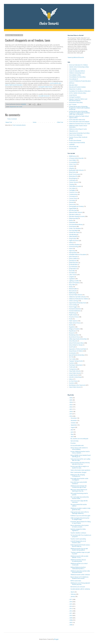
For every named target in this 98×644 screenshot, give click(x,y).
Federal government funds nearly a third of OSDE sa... (80, 546)
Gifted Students (73, 237)
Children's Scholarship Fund (77, 73)
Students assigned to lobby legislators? (78, 530)
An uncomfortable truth (77, 446)
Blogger (56, 639)
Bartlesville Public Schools (76, 170)
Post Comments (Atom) (19, 125)
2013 (71, 609)
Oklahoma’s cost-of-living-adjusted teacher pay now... (80, 584)
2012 (71, 611)
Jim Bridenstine (73, 265)
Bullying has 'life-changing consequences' (78, 475)
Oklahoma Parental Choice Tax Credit (79, 124)
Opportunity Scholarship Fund (77, 303)
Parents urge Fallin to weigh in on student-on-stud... (80, 467)
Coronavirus (73, 196)
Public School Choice (75, 323)
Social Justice (73, 353)
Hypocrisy (72, 251)
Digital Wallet (73, 208)
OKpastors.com (73, 131)
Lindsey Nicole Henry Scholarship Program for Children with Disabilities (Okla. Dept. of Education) (79, 113)
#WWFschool (73, 156)
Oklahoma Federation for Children (79, 299)
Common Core (73, 192)
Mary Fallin (72, 285)
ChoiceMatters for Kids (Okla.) (77, 77)
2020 (71, 412)
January (73, 596)
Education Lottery (74, 214)
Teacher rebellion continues (78, 533)
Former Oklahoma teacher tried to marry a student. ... (80, 452)
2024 (71, 402)
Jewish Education (74, 263)
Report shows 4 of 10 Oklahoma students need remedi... (79, 578)
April (72, 437)
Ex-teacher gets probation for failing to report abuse (81, 522)
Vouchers (72, 383)
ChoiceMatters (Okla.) (75, 75)
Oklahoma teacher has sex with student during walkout (79, 549)
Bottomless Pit (73, 176)
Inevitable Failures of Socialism (78, 255)
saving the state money (45, 87)
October (73, 423)
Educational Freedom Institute (77, 87)
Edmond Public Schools (76, 212)
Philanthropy (73, 313)
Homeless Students (74, 245)
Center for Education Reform (77, 71)
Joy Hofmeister (73, 267)
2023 (71, 405)
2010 (71, 615)
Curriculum (72, 200)
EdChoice (72, 83)
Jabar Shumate (73, 257)
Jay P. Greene (73, 105)
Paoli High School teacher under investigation (79, 479)
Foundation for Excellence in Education (80, 91)
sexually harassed (44, 96)
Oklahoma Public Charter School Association (78, 126)
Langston (72, 277)
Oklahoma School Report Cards (78, 129)
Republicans (13, 107)
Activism (71, 166)
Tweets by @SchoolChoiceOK (76, 57)
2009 (71, 618)
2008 (71, 620)
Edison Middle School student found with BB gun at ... (81, 456)
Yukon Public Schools (75, 387)
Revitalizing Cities (74, 335)
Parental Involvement (75, 309)
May (72, 434)
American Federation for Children (78, 65)
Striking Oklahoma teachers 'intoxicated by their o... (78, 568)
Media (71, 287)
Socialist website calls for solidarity (80, 589)
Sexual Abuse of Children (76, 351)
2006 (71, 625)
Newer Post (9, 122)
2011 (71, 613)
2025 (71, 400)
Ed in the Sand (73, 210)
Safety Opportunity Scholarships (78, 339)
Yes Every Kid (73, 149)
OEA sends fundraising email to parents (79, 494)
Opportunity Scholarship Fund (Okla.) (79, 133)
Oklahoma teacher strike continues (80, 575)
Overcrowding (73, 305)
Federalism (72, 222)
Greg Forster (73, 238)
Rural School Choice (75, 337)
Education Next (73, 85)
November (74, 420)
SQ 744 (71, 357)
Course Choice (73, 198)
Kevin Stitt (72, 271)
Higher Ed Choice (74, 241)
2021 (71, 409)
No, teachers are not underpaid (79, 439)
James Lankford (73, 259)
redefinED (72, 145)
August (73, 427)
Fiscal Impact (73, 226)
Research (72, 333)
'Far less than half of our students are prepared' (81, 536)
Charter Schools (73, 182)
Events (71, 220)
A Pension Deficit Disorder (76, 158)
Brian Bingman (73, 178)
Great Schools (73, 95)
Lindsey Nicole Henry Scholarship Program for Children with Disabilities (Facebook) (79, 108)
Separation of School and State (78, 349)
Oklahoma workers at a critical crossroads (79, 564)
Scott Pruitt (72, 347)
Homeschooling (73, 247)
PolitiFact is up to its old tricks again (80, 516)
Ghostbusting (73, 235)
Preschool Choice (74, 317)
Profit (71, 319)
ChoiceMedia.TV (74, 79)
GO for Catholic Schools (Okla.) (78, 93)
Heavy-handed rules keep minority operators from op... (80, 463)
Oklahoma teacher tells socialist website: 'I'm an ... (79, 557)
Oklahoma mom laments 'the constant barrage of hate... (79, 487)
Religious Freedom (74, 329)
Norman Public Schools (76, 295)
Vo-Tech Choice (73, 381)
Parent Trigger (73, 307)
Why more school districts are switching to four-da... (79, 490)
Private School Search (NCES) (77, 143)
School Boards (73, 341)
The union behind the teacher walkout (79, 505)
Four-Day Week (73, 231)
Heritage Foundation (75, 97)
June (72, 432)
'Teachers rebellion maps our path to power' (80, 553)
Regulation (72, 327)
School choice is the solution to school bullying (79, 448)
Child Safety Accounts (75, 186)
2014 (71, 606)
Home (35, 122)
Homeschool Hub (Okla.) (76, 102)
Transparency (73, 369)
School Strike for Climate (76, 345)
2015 (71, 604)
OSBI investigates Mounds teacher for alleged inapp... (80, 519)
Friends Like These (74, 232)
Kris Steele (72, 273)
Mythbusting (72, 293)
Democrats (72, 204)
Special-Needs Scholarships (77, 355)
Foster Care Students (75, 228)
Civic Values (72, 188)
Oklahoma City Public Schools (77, 297)
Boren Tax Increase (74, 174)
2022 (71, 407)
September (74, 425)
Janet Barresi (73, 261)
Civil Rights (72, 190)
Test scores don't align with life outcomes (79, 501)
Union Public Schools (75, 373)
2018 (71, 416)
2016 (71, 602)
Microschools (73, 291)
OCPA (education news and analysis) (79, 122)
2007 (71, 622)
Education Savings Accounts (77, 216)
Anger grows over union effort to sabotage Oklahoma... (80, 513)
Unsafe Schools (73, 375)
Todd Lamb (72, 367)
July (72, 430)
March (73, 592)
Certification (72, 180)
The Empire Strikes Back (76, 365)
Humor (71, 249)
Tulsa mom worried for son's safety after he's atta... (80, 460)
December (74, 418)
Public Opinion (73, 321)
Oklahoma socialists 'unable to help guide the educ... (80, 509)
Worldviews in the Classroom (77, 385)
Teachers (72, 363)
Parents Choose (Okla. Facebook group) (78, 138)
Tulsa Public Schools (75, 371)
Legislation (72, 279)
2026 (71, 398)
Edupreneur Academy (75, 89)
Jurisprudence (73, 269)
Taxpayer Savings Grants (76, 361)
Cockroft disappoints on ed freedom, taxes (78, 542)
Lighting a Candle (74, 281)
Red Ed (71, 325)
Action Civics (73, 164)
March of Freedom (74, 283)
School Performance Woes (76, 343)
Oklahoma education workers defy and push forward (80, 572)
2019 (71, 414)
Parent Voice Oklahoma (76, 135)
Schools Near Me (74, 147)
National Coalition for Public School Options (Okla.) (79, 117)
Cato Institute (73, 69)
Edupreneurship (74, 218)
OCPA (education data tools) (77, 120)
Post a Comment (12, 119)
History (71, 243)
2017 (71, 599)
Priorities (73, 443)
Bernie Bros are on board (78, 587)
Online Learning (73, 301)
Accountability (73, 162)
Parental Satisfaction (75, 311)
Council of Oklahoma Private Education (80, 81)
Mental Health (73, 289)
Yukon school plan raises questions (80, 470)
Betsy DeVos (73, 172)
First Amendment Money (76, 224)
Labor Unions (73, 275)
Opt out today (74, 441)
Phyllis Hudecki (73, 315)
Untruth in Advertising (75, 377)
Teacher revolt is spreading (78, 539)
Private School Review (75, 140)
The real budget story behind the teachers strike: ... (80, 498)
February (73, 594)
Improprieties (73, 253)
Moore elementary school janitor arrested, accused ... (80, 526)
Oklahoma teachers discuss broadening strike (78, 560)
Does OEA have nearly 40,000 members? (79, 483)
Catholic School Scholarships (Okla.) (79, 67)
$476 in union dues (76, 581)
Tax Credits (19, 107)
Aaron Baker (73, 160)
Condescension (73, 194)
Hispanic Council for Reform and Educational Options (78, 100)
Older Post (60, 122)
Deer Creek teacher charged (78, 472)
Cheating (72, 184)
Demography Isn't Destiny (76, 206)
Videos (71, 379)
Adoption (72, 168)
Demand (71, 202)
